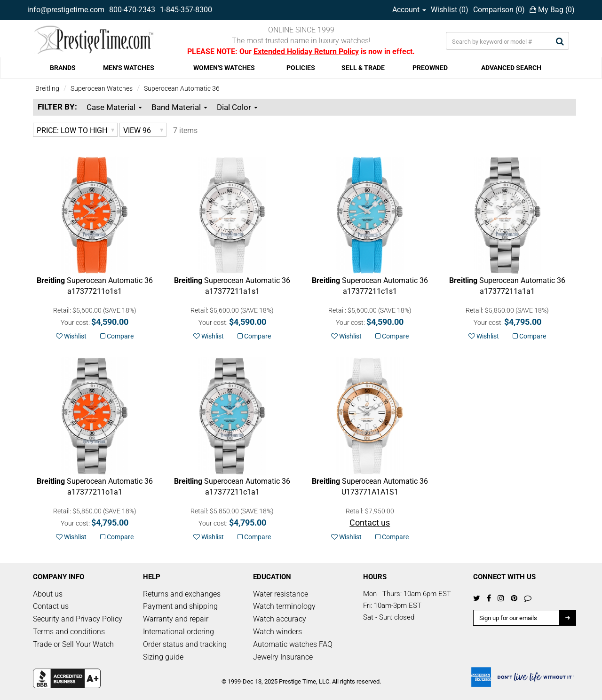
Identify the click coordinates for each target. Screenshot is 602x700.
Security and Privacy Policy (78, 619)
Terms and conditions (69, 632)
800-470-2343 (132, 10)
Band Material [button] (179, 107)
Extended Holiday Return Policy (306, 51)
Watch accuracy (280, 619)
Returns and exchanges (182, 594)
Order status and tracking (185, 644)
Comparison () (499, 10)
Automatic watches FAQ (293, 644)
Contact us (51, 606)
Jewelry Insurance (283, 657)
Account (409, 10)
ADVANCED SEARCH (511, 68)
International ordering (178, 632)
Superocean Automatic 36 (182, 88)
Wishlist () (450, 10)
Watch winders (277, 632)
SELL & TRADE (363, 68)
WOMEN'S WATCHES (224, 68)
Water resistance (281, 594)
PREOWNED (430, 68)
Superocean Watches (102, 88)
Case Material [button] (114, 107)
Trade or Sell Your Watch (73, 644)
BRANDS (63, 68)
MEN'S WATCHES (129, 68)
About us (48, 594)
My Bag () (552, 10)
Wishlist (71, 336)
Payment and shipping (180, 606)
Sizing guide (163, 657)
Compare (117, 336)
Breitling (47, 88)
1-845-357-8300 (186, 10)
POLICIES (301, 68)
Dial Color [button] (237, 107)
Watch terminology (284, 606)
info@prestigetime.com (66, 10)
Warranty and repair (176, 619)
